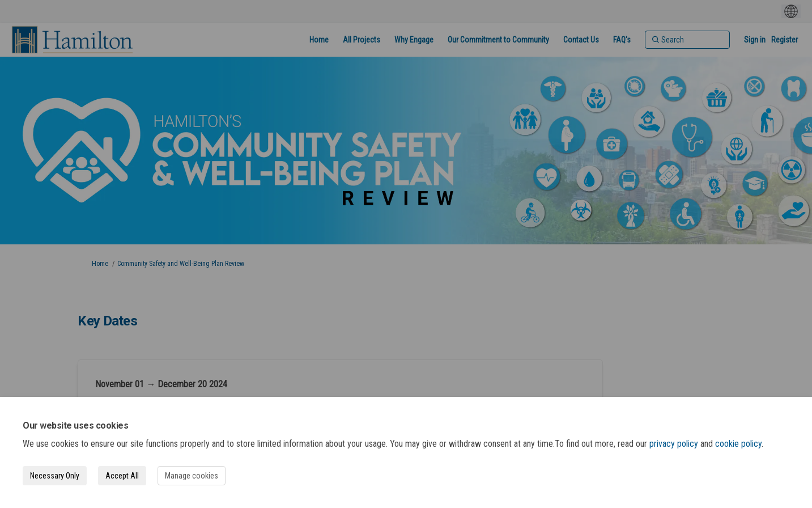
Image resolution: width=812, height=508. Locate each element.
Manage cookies (192, 476)
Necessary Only (55, 476)
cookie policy (738, 444)
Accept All (122, 476)
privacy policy (674, 444)
